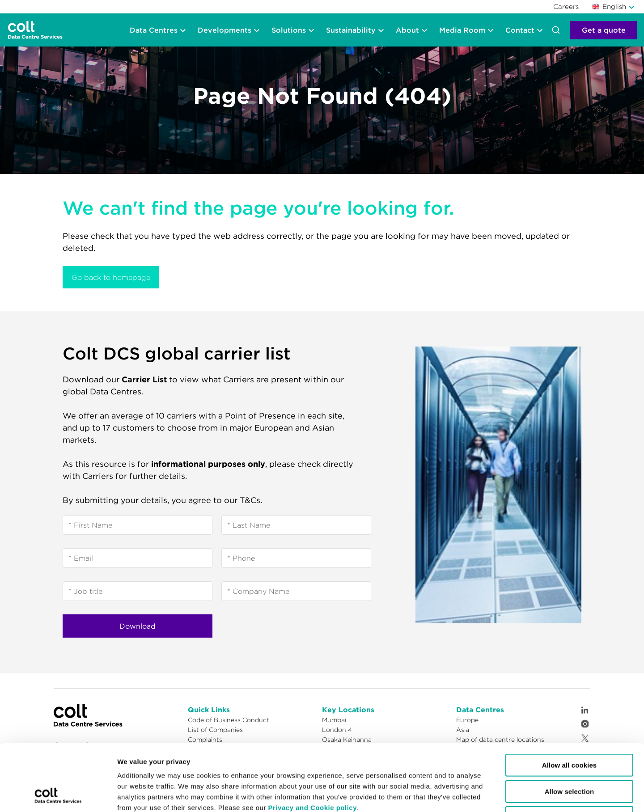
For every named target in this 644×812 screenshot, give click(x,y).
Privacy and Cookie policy (313, 745)
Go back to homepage (111, 277)
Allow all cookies (570, 703)
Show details (381, 794)
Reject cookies (569, 755)
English (609, 6)
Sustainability (351, 30)
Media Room (462, 30)
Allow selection (570, 729)
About (407, 30)
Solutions (289, 30)
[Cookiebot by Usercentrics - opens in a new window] (58, 795)
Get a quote (604, 30)
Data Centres (154, 30)
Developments (225, 30)
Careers (566, 6)
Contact (520, 30)
